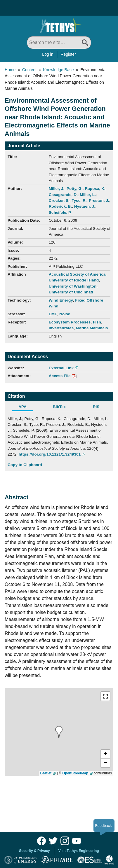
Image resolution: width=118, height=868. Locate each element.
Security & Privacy (34, 851)
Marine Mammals (92, 328)
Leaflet (46, 773)
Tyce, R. (79, 201)
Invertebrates (61, 328)
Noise (65, 314)
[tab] (26, 407)
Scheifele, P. (60, 212)
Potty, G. (75, 189)
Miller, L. (88, 195)
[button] (105, 754)
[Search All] (59, 43)
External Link (61, 368)
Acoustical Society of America (77, 274)
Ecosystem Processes (70, 322)
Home (10, 70)
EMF (53, 314)
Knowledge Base (58, 70)
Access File (60, 376)
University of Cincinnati (71, 292)
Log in (48, 54)
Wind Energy (61, 300)
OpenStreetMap (75, 773)
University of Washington (73, 286)
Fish (97, 322)
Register (68, 54)
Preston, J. (99, 201)
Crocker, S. (59, 201)
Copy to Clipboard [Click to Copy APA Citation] (25, 465)
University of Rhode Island (74, 280)
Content (29, 70)
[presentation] (59, 732)
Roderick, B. (60, 206)
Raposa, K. (95, 189)
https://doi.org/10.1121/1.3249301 (50, 454)
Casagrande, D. (63, 195)
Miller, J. (57, 189)
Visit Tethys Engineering (79, 851)
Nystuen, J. (85, 206)
